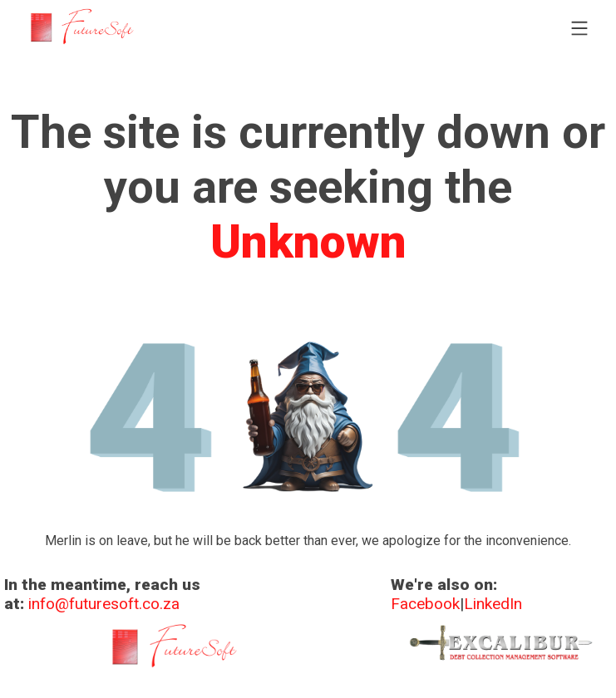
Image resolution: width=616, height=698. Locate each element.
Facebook (425, 604)
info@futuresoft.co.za (104, 604)
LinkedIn (493, 604)
